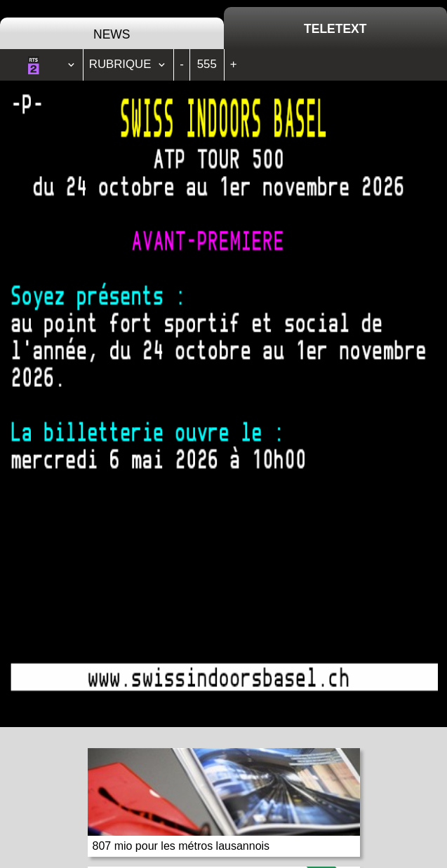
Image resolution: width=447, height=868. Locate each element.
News (112, 34)
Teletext (335, 29)
